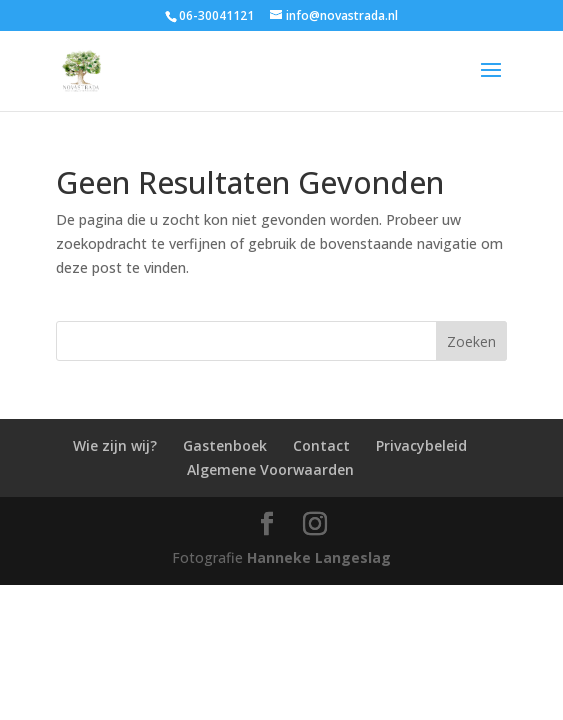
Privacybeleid (421, 445)
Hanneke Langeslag (319, 557)
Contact (321, 445)
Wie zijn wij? (115, 445)
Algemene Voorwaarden (270, 469)
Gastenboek (225, 445)
